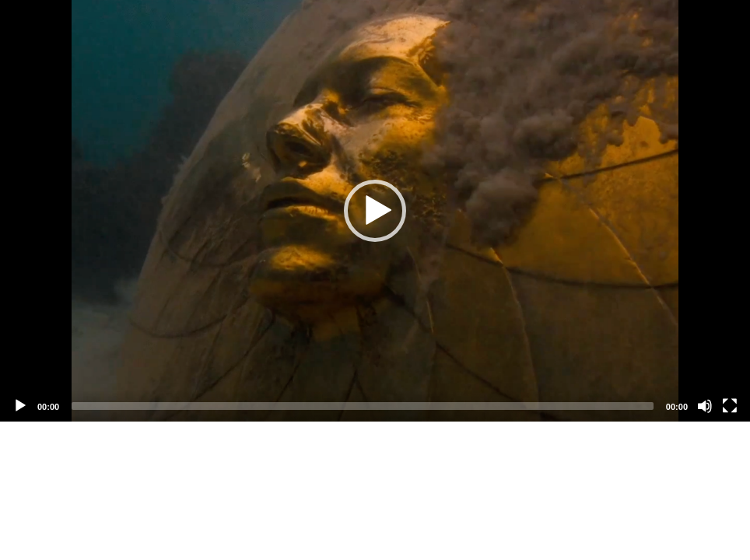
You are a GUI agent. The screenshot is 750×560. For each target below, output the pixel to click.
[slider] (363, 406)
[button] (375, 211)
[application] (375, 211)
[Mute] (705, 406)
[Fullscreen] (730, 406)
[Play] (20, 406)
